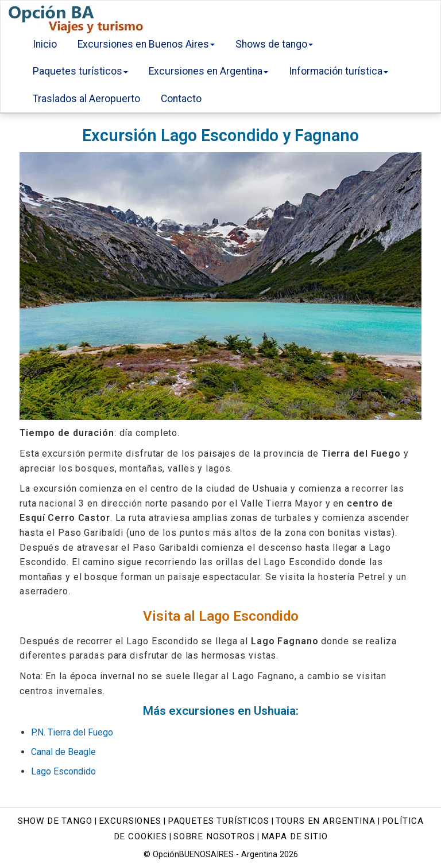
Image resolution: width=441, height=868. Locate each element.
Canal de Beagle (63, 752)
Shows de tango (274, 44)
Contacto (181, 99)
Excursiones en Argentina (208, 71)
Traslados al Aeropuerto (86, 99)
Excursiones (130, 821)
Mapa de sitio (295, 836)
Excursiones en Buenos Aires (146, 44)
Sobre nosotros (214, 836)
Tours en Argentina (326, 821)
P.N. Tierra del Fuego (72, 732)
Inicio (45, 44)
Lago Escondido (63, 771)
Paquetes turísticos (80, 71)
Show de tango (55, 821)
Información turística (339, 71)
